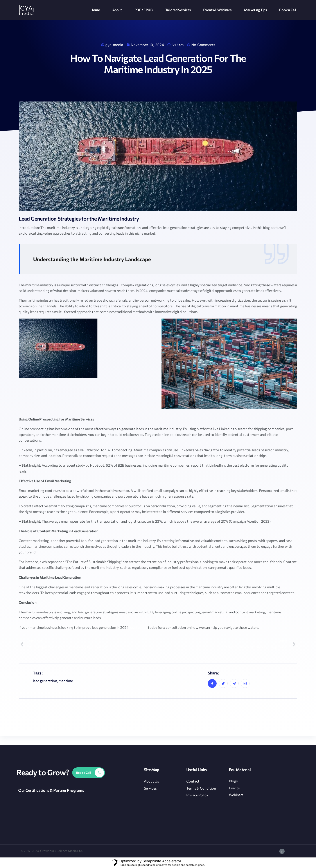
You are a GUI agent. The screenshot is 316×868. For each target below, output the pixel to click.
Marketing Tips (255, 10)
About (117, 10)
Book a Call (288, 10)
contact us (139, 627)
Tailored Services (178, 10)
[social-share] (212, 683)
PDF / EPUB (144, 10)
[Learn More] (89, 773)
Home (95, 10)
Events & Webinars (217, 10)
